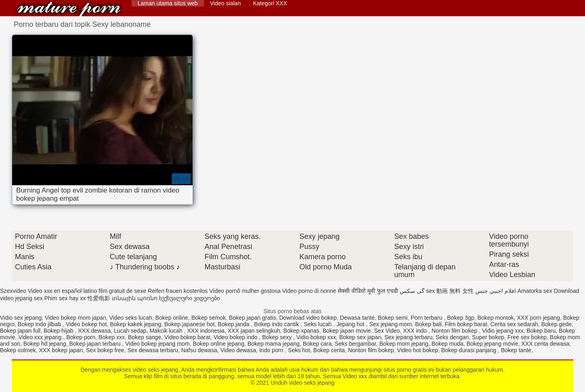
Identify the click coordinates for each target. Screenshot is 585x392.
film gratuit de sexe (123, 291)
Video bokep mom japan (75, 318)
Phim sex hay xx (65, 298)
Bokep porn (81, 337)
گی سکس (412, 291)
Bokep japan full (20, 331)
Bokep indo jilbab (40, 324)
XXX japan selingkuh (254, 331)
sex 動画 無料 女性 (450, 291)
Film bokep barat (466, 324)
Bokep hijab (59, 331)
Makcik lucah (167, 331)
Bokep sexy (277, 337)
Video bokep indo (236, 337)
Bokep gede (556, 324)
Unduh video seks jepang (69, 9)
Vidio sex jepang (21, 318)
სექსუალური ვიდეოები (189, 298)
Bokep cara (317, 344)
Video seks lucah (131, 318)
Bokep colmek (18, 350)
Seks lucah (318, 324)
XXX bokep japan (61, 350)
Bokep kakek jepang (136, 324)
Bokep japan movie (347, 331)
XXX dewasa (94, 331)
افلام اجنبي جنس (496, 291)
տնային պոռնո (135, 298)
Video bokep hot (86, 324)
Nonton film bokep (455, 331)
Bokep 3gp (461, 318)
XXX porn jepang (539, 318)
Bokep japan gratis (253, 318)
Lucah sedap (130, 331)
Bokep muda (447, 344)
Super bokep (488, 337)
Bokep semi (393, 318)
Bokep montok (496, 318)
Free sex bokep (527, 337)
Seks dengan (452, 337)
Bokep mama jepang (273, 344)
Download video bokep (308, 318)
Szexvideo (13, 291)
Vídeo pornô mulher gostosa (245, 291)
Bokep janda (234, 324)
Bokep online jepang (219, 344)
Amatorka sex (535, 291)
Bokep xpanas (301, 331)
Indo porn (272, 350)
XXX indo (416, 331)
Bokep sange (145, 337)
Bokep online (172, 318)
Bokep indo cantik (277, 324)
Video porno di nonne (309, 291)
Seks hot (299, 350)
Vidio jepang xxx (503, 331)
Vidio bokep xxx (316, 337)
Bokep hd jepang (45, 344)
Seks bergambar (355, 344)
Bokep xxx (112, 337)
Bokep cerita (329, 350)
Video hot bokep (417, 350)
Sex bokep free (105, 350)
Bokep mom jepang (404, 344)
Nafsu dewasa (199, 350)
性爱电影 (99, 298)
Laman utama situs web (168, 3)
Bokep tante (516, 350)
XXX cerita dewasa (545, 344)
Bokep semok (209, 318)
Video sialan (225, 3)
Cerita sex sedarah (514, 324)
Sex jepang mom (391, 324)
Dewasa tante (357, 318)
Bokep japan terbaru (95, 344)
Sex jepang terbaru (408, 337)
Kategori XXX (270, 3)
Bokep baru (541, 331)
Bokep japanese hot (190, 324)
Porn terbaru (427, 318)
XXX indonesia (206, 331)
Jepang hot (351, 324)
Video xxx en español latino (62, 291)
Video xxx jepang (41, 337)
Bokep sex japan (360, 337)
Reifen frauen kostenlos (178, 291)
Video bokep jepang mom (157, 344)
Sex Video (387, 331)
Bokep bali (428, 324)
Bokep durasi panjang (469, 350)
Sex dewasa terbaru (153, 350)
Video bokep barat (187, 337)
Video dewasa (238, 350)
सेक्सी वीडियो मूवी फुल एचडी (368, 291)
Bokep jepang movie (493, 344)
